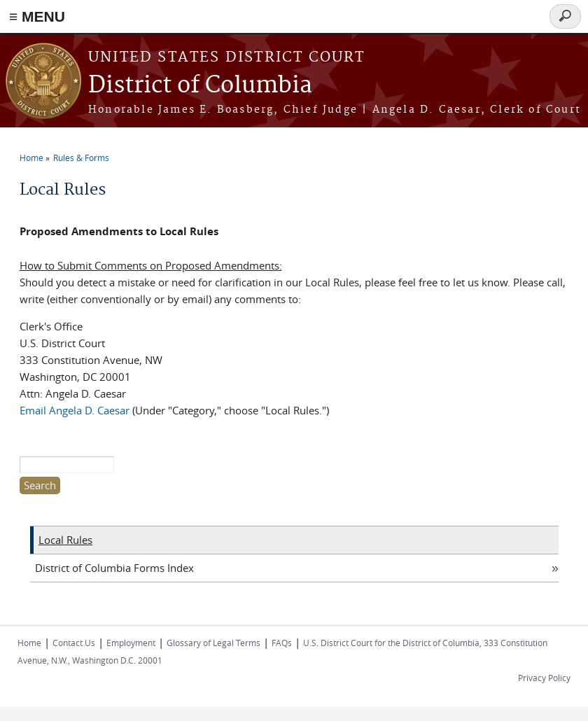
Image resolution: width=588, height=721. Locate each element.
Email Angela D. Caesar (75, 410)
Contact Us (74, 643)
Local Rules (65, 540)
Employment (131, 643)
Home (31, 157)
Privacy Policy (544, 678)
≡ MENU (37, 16)
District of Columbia (200, 86)
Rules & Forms (81, 157)
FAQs (282, 643)
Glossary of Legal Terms (213, 643)
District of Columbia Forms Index (114, 568)
